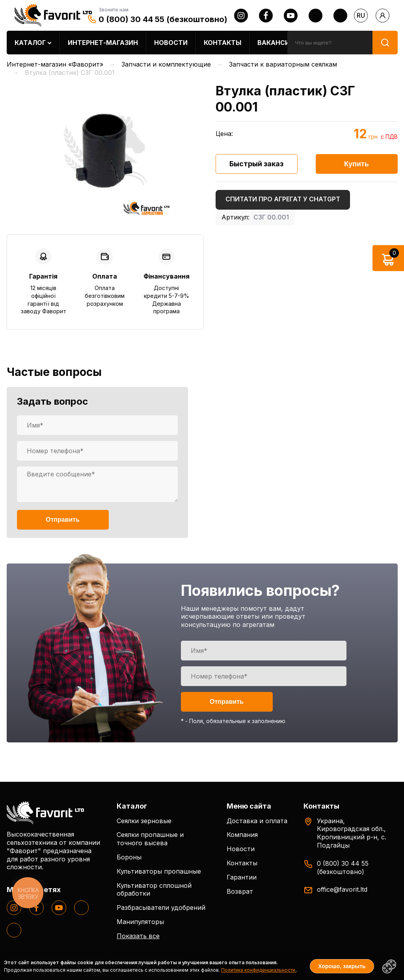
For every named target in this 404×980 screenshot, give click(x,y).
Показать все (138, 936)
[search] (330, 43)
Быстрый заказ (256, 164)
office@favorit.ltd (342, 889)
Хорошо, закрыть (342, 966)
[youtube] (291, 16)
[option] (105, 151)
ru (361, 15)
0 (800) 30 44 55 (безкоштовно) (163, 19)
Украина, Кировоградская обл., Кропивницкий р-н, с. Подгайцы (352, 833)
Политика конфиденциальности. (259, 970)
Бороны (129, 857)
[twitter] (316, 16)
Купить (357, 164)
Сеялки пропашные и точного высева (150, 839)
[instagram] (241, 16)
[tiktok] (340, 16)
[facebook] (266, 16)
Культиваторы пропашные (159, 871)
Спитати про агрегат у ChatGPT (283, 199)
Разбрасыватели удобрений (161, 907)
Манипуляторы (140, 922)
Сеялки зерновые (144, 821)
